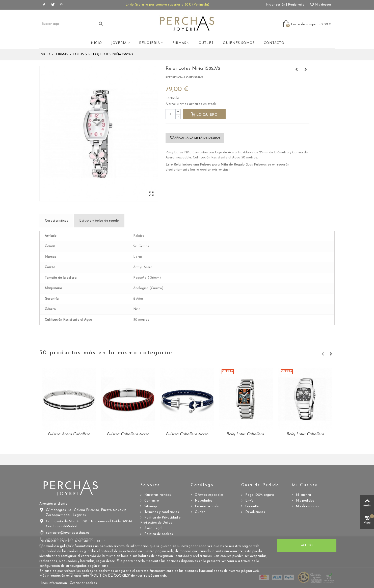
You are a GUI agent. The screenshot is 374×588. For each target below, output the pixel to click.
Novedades (203, 501)
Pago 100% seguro (259, 495)
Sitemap (150, 506)
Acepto (307, 545)
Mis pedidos (304, 501)
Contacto (274, 43)
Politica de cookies (158, 534)
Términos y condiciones (161, 512)
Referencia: (175, 78)
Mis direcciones (307, 506)
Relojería (150, 43)
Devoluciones (255, 512)
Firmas (179, 43)
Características (57, 221)
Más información (55, 583)
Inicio (96, 43)
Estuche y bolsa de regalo (99, 221)
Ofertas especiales (209, 495)
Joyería (119, 43)
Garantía (252, 506)
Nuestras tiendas (157, 495)
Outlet (206, 43)
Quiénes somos (239, 43)
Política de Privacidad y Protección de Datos (160, 520)
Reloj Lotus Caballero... (246, 434)
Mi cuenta (303, 495)
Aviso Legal (153, 528)
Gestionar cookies (83, 583)
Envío (249, 501)
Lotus (78, 54)
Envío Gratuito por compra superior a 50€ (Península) (167, 5)
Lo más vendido (207, 506)
